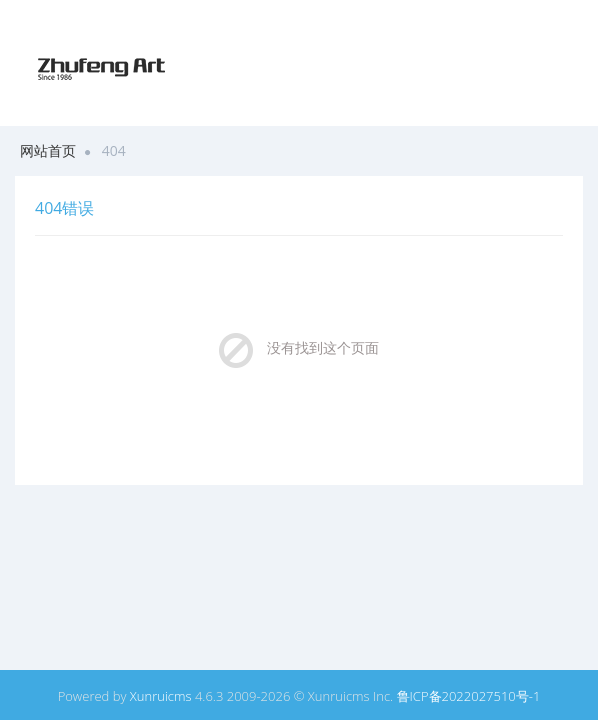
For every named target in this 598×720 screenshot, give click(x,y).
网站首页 (48, 150)
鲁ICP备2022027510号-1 (469, 696)
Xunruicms (161, 696)
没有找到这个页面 (323, 347)
